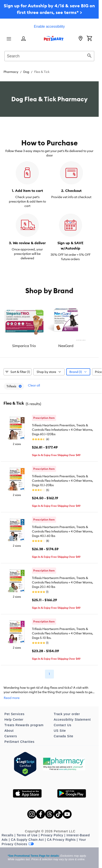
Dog (26, 72)
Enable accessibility (49, 26)
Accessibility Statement (72, 720)
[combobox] (49, 55)
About (9, 731)
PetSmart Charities (19, 742)
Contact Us (63, 725)
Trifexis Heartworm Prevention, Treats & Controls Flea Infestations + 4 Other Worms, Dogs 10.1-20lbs (63, 481)
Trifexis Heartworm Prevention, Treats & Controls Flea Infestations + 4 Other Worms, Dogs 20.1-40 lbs (63, 582)
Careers (11, 736)
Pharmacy (11, 72)
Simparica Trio (24, 346)
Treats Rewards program (24, 725)
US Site (60, 731)
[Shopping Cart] (89, 39)
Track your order (67, 714)
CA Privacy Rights (61, 840)
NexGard (66, 346)
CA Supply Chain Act (27, 840)
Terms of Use (27, 835)
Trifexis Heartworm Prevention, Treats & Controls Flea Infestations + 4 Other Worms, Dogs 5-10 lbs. (63, 633)
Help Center (14, 720)
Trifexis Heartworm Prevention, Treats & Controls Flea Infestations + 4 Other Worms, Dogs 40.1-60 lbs (63, 531)
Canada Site (64, 736)
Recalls (8, 835)
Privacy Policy (52, 835)
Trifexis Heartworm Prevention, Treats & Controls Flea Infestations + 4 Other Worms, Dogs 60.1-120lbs (63, 430)
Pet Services (15, 714)
